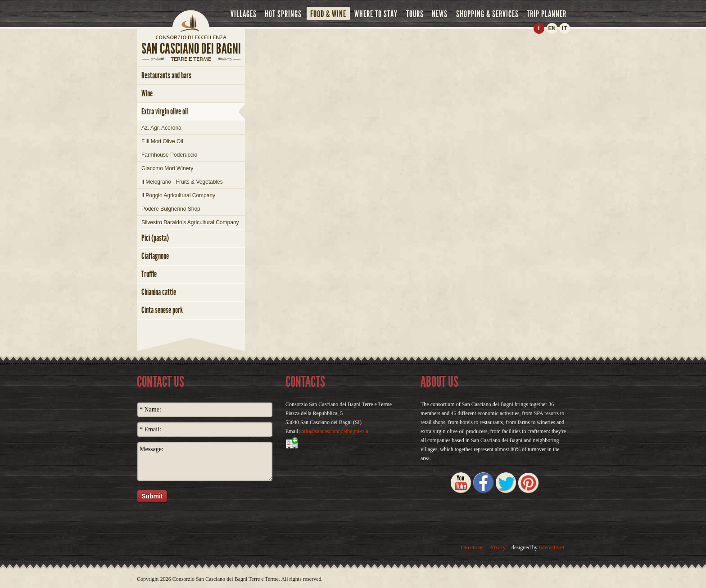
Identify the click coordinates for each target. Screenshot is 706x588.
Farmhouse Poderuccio (169, 155)
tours (415, 14)
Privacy (497, 547)
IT (565, 28)
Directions (472, 547)
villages (244, 14)
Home (191, 20)
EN (552, 28)
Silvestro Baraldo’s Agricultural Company (190, 222)
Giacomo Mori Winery (167, 168)
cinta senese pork (162, 310)
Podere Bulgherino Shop (171, 209)
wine (147, 93)
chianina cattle (159, 292)
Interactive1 (552, 547)
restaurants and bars (166, 75)
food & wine (328, 14)
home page (191, 37)
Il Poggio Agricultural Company (178, 195)
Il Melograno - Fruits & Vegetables (182, 182)
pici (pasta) (155, 238)
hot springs (283, 14)
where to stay (376, 14)
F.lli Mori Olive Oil (162, 141)
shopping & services (487, 14)
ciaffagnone (155, 256)
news (440, 14)
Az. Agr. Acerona (161, 128)
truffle (149, 274)
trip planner (547, 14)
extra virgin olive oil (165, 111)
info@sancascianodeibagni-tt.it (335, 431)
